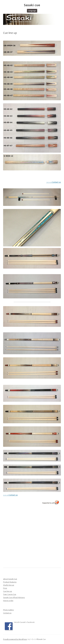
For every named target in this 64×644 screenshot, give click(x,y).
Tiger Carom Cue (10, 594)
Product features (10, 582)
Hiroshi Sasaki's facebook (24, 622)
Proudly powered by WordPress (15, 639)
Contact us (7, 613)
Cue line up (8, 591)
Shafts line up (9, 585)
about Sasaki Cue (10, 579)
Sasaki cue (32, 5)
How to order (8, 601)
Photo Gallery (9, 610)
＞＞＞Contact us (54, 182)
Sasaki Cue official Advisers (14, 597)
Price (5, 588)
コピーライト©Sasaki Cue (36, 639)
